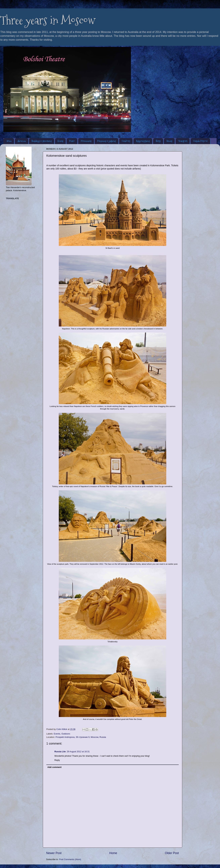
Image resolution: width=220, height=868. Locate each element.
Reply (57, 760)
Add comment (54, 767)
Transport (183, 141)
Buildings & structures (42, 141)
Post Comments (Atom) (70, 859)
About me (22, 141)
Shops (158, 141)
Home (9, 141)
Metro (72, 141)
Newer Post (54, 853)
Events (60, 141)
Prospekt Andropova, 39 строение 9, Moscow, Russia (81, 737)
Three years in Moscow (48, 20)
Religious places (143, 141)
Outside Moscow (200, 141)
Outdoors (126, 141)
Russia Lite (60, 752)
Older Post (172, 853)
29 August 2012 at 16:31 (78, 752)
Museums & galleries (107, 141)
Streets (169, 141)
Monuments (86, 141)
